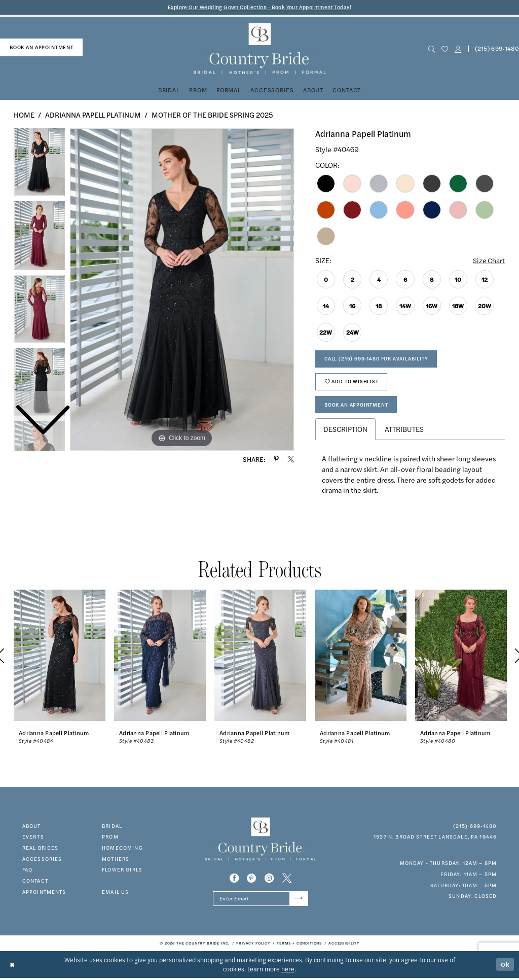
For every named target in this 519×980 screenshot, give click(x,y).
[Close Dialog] (13, 967)
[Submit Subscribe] (299, 901)
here (288, 971)
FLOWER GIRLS (122, 872)
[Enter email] (261, 901)
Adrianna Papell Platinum (93, 115)
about (32, 828)
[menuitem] (41, 48)
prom (110, 839)
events (33, 839)
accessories (42, 861)
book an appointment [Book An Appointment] (42, 47)
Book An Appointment (356, 406)
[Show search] (431, 49)
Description (345, 431)
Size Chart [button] (489, 261)
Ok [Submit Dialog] (505, 966)
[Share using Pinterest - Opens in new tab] (276, 459)
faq (27, 872)
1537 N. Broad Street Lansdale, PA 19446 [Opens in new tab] (435, 839)
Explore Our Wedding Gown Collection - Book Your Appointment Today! (260, 7)
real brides (41, 850)
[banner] (259, 49)
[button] (458, 49)
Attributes (404, 431)
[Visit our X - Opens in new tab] (287, 880)
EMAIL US (115, 894)
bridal (112, 828)
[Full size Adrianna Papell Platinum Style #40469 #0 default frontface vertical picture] (182, 289)
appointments (44, 894)
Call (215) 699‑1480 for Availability (377, 359)
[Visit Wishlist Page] (444, 49)
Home (24, 115)
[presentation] (60, 658)
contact (35, 883)
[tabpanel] (182, 289)
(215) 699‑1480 (475, 828)
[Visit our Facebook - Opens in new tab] (234, 880)
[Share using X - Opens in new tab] (291, 459)
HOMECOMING (122, 850)
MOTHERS (116, 861)
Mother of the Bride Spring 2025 (212, 115)
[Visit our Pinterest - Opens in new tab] (251, 880)
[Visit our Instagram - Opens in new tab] (269, 880)
